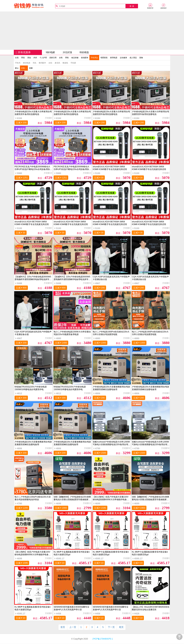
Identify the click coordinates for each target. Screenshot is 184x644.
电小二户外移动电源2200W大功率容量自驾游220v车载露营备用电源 (72, 333)
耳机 (34, 63)
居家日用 (53, 58)
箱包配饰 (85, 58)
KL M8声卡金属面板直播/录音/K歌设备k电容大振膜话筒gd (72, 553)
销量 (31, 68)
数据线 (65, 63)
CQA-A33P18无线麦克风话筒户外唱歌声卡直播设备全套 (111, 278)
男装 (23, 58)
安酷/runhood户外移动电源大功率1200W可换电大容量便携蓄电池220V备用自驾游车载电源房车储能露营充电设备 (111, 443)
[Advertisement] (92, 31)
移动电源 (27, 63)
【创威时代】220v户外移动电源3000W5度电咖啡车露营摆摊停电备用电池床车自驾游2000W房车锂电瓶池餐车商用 (33, 278)
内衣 (35, 58)
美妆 (29, 58)
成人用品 (133, 58)
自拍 (50, 63)
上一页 (73, 627)
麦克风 (57, 63)
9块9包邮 (50, 52)
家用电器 (114, 58)
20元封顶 (67, 52)
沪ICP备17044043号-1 (102, 639)
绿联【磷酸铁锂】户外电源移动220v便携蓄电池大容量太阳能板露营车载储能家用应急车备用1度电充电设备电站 (72, 498)
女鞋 (61, 58)
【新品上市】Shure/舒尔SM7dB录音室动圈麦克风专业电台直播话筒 (151, 608)
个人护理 (43, 58)
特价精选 (84, 52)
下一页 (111, 627)
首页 (63, 627)
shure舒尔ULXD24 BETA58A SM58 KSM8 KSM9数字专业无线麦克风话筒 (110, 168)
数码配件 (42, 63)
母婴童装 (104, 58)
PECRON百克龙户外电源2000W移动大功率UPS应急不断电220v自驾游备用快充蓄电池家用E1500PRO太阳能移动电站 (33, 168)
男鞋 (67, 58)
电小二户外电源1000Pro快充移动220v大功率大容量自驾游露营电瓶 (111, 333)
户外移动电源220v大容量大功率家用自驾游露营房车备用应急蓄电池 (33, 113)
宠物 (141, 58)
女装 (17, 58)
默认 (17, 68)
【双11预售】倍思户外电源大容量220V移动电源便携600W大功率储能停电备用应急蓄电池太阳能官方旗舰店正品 (111, 498)
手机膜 (73, 63)
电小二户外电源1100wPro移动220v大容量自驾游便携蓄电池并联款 (33, 498)
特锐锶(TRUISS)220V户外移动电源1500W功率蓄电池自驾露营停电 (31, 388)
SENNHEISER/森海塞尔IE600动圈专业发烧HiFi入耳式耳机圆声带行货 (71, 608)
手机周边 (94, 58)
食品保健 (75, 58)
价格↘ (24, 68)
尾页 (121, 627)
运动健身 (123, 58)
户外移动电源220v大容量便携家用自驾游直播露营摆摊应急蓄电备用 (111, 388)
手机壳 (18, 63)
